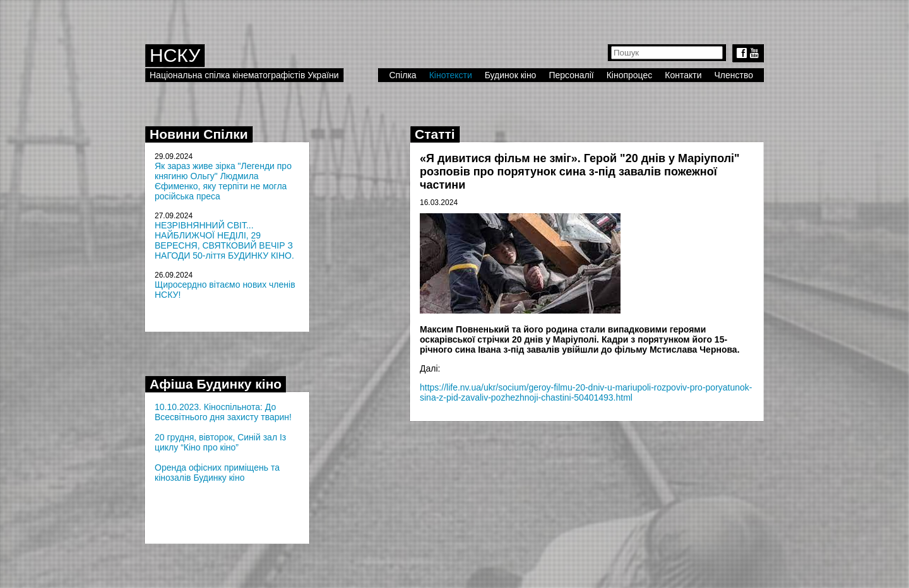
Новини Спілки (199, 134)
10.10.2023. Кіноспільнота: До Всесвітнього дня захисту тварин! (223, 412)
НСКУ (175, 55)
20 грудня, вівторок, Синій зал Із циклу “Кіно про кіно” (220, 442)
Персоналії (571, 75)
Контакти (683, 75)
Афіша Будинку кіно (216, 384)
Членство (734, 75)
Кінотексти (451, 75)
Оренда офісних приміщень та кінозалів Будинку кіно (217, 473)
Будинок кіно (511, 75)
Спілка (402, 75)
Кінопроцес (630, 75)
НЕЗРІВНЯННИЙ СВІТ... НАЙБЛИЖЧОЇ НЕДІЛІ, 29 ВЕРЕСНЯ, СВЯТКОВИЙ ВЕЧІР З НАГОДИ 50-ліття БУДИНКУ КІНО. (224, 240)
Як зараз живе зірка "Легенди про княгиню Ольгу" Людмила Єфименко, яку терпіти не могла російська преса (223, 181)
